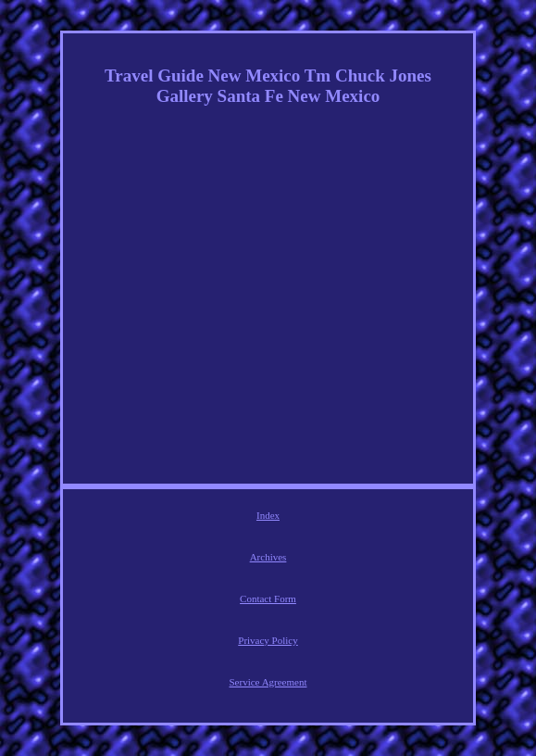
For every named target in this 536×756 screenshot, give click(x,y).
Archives (268, 557)
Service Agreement (268, 682)
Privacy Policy (268, 640)
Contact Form (268, 598)
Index (268, 515)
